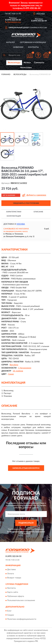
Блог (9, 611)
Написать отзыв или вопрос (26, 468)
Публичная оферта (16, 596)
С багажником (25, 368)
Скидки (11, 615)
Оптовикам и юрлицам (33, 42)
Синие (11, 374)
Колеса (27, 63)
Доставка (11, 570)
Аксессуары (26, 68)
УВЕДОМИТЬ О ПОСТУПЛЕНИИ (26, 203)
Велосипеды (14, 63)
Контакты (33, 47)
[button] (13, 22)
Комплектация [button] (14, 216)
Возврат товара (14, 578)
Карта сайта (13, 592)
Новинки (18, 47)
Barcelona (14, 365)
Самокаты (39, 63)
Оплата (11, 574)
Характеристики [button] (14, 212)
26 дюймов (18, 371)
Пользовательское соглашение (21, 601)
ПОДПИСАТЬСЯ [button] (26, 523)
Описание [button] (38, 212)
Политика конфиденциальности (22, 619)
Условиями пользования (35, 531)
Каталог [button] (11, 42)
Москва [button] (21, 224)
